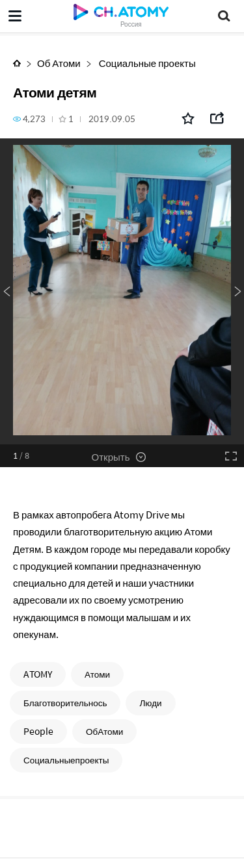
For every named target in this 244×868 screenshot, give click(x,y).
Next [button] (237, 292)
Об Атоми (59, 63)
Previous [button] (7, 292)
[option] (122, 291)
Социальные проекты (146, 63)
